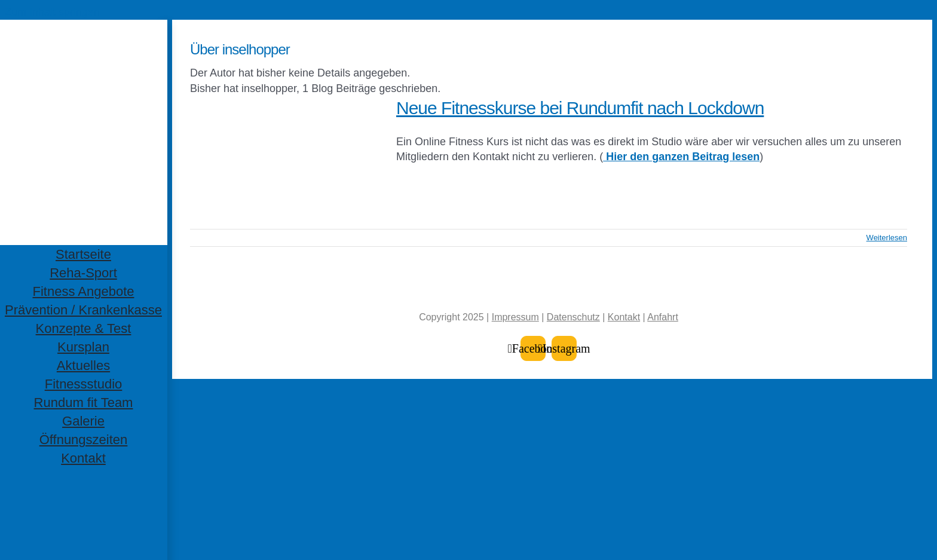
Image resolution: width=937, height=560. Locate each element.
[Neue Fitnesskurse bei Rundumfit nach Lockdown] (286, 157)
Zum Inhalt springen (52, 12)
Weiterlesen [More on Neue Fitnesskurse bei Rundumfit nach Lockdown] (887, 238)
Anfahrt (663, 317)
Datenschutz (573, 317)
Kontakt (624, 317)
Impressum (515, 317)
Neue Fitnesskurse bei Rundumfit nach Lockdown (580, 108)
